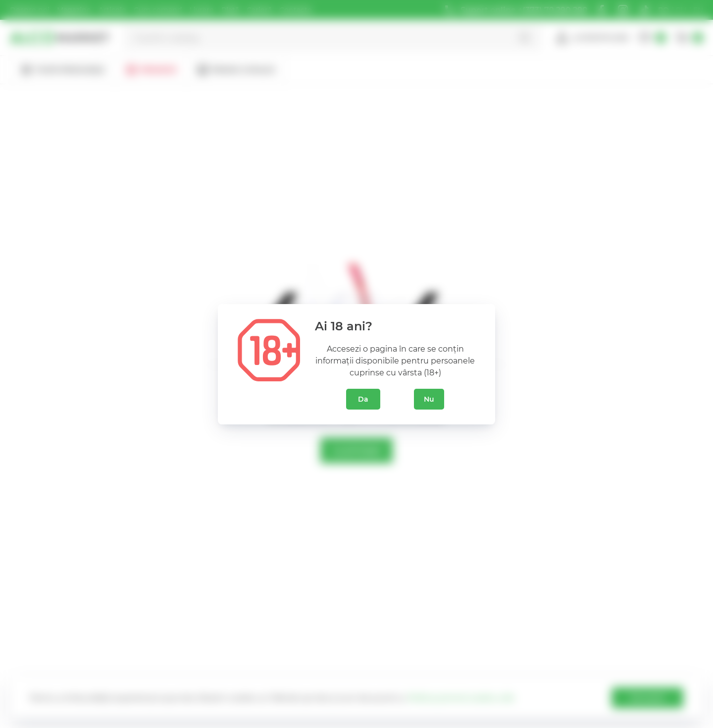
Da (363, 399)
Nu (429, 399)
